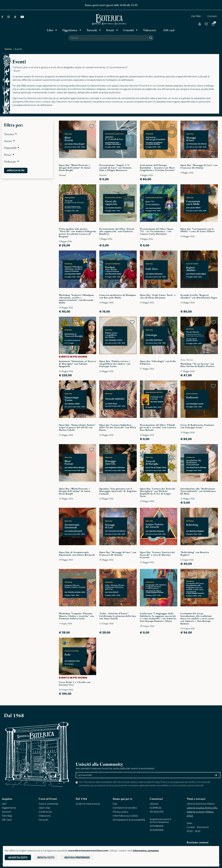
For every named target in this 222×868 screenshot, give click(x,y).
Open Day (44, 808)
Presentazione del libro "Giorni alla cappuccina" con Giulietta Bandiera (117, 231)
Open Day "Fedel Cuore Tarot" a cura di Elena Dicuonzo (158, 296)
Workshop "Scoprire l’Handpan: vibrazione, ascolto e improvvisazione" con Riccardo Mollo (77, 299)
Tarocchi (6, 812)
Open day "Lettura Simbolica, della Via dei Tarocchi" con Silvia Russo (118, 427)
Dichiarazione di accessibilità (129, 820)
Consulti (43, 820)
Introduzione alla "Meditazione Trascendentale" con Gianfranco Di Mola (198, 491)
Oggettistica (9, 808)
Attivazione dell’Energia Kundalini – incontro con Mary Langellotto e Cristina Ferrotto (157, 168)
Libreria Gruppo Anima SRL (202, 808)
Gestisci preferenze (77, 857)
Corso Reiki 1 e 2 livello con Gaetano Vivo (75, 683)
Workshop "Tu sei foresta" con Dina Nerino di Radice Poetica (197, 365)
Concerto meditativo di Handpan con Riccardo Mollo (118, 296)
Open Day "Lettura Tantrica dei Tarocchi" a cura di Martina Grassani (157, 555)
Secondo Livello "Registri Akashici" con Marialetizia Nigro (199, 296)
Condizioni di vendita (125, 808)
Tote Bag (7, 816)
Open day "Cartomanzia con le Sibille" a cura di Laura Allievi (197, 230)
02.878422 (155, 808)
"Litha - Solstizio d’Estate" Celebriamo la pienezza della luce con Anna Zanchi (118, 616)
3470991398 (156, 830)
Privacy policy (120, 812)
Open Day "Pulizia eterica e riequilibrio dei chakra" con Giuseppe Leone (115, 364)
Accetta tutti (18, 857)
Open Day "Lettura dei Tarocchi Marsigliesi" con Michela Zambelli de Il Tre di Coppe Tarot (157, 492)
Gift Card (7, 820)
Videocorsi (45, 816)
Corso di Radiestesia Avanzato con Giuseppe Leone (197, 426)
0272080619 (157, 826)
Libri (4, 804)
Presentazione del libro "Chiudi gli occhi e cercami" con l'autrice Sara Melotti (158, 427)
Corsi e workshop (48, 804)
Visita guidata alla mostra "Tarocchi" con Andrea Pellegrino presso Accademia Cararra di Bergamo (77, 233)
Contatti (212, 16)
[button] (27, 134)
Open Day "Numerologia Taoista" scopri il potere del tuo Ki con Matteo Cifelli (77, 427)
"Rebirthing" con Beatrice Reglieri (195, 554)
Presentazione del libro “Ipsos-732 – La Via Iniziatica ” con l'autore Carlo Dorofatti (157, 231)
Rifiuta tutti (46, 857)
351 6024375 (157, 812)
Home (8, 49)
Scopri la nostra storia (88, 804)
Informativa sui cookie (125, 816)
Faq (115, 804)
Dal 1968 (196, 16)
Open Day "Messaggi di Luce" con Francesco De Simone (199, 166)
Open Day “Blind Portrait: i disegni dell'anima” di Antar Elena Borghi (75, 168)
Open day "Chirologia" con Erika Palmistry (158, 362)
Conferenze (45, 812)
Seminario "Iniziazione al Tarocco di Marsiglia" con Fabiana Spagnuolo (77, 364)
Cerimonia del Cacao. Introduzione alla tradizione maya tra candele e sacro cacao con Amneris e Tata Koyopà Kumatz (197, 618)
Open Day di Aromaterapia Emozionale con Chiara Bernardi (77, 554)
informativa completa (146, 851)
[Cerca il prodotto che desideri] (108, 38)
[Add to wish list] (92, 126)
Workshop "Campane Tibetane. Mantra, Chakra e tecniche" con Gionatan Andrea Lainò (76, 616)
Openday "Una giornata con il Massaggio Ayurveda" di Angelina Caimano (118, 491)
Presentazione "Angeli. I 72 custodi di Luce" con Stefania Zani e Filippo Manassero (115, 168)
